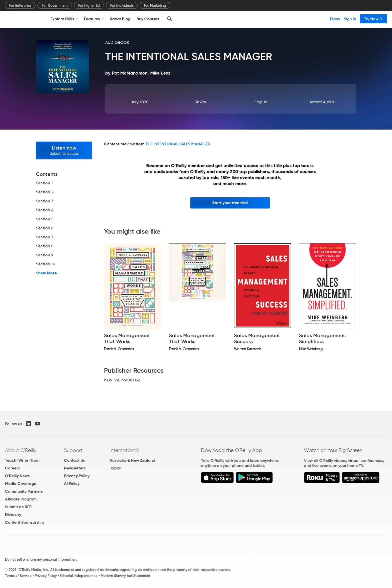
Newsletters (75, 468)
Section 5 (45, 219)
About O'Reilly (21, 450)
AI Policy (72, 484)
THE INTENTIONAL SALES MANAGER (178, 144)
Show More (46, 273)
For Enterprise (20, 6)
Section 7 (45, 237)
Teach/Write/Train (22, 460)
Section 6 (45, 228)
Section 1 (44, 183)
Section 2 (45, 192)
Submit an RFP (18, 507)
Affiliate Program (21, 499)
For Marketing (155, 6)
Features (94, 19)
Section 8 (45, 246)
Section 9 (45, 255)
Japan (115, 468)
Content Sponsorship (24, 522)
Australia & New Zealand (132, 460)
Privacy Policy (77, 476)
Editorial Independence (79, 576)
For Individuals (122, 6)
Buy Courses (148, 19)
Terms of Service (18, 576)
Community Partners (24, 491)
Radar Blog (120, 19)
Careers (12, 468)
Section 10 (46, 264)
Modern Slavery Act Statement (125, 576)
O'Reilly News (17, 476)
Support (73, 450)
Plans (335, 19)
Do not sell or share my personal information (41, 559)
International (124, 450)
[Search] (169, 19)
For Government (55, 6)
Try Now (373, 19)
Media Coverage (21, 484)
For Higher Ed (89, 6)
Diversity (13, 515)
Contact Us (74, 460)
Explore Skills (64, 19)
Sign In (350, 19)
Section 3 (45, 201)
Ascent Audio (322, 102)
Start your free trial (230, 203)
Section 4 (45, 210)
